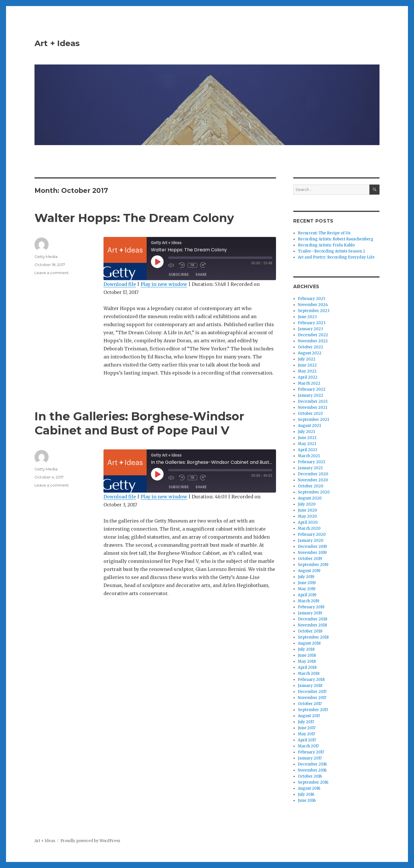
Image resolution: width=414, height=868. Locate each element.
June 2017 (307, 728)
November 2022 (313, 341)
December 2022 (313, 335)
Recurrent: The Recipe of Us (324, 233)
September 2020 (314, 492)
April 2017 (307, 740)
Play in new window (164, 284)
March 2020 (309, 528)
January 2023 (310, 329)
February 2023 (312, 323)
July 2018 (306, 649)
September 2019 (313, 565)
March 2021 (309, 456)
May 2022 (307, 371)
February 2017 (311, 752)
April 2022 (308, 377)
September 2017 (313, 710)
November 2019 (312, 553)
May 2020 (307, 516)
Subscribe (179, 275)
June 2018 (307, 655)
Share (201, 275)
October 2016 (310, 776)
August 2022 (310, 353)
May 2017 (306, 734)
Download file (120, 284)
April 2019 (307, 595)
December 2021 (313, 401)
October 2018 (310, 631)
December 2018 (313, 619)
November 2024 (313, 305)
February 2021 (311, 462)
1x (192, 265)
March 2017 (308, 746)
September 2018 (313, 637)
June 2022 (307, 365)
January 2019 (310, 613)
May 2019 (307, 589)
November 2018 (312, 625)
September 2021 (313, 420)
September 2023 (314, 311)
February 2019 (311, 607)
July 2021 (306, 432)
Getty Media (46, 257)
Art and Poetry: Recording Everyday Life (336, 257)
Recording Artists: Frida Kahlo (326, 245)
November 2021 (313, 408)
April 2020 (308, 522)
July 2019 (306, 577)
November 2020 (313, 480)
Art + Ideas (57, 43)
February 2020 (312, 534)
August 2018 (309, 643)
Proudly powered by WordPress (90, 841)
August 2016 (309, 788)
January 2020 (311, 541)
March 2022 (309, 383)
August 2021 (309, 426)
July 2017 (306, 722)
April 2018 (307, 667)
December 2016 (312, 764)
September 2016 (313, 782)
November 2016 (312, 770)
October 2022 (310, 347)
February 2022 (312, 389)
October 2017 (310, 704)
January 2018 (310, 686)
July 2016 (306, 794)
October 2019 (310, 559)
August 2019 (309, 571)
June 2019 (307, 583)
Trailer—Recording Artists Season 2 (331, 251)
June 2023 (307, 317)
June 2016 (307, 800)
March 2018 (309, 674)
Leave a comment (52, 273)
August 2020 (310, 498)
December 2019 (312, 547)
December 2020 (313, 474)
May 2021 (307, 444)
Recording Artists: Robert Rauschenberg (336, 239)
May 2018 (307, 661)
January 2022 (310, 395)
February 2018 (311, 680)
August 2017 (309, 716)
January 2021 (310, 468)
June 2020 (307, 510)
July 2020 (307, 504)
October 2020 (311, 486)
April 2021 (307, 450)
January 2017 (310, 758)
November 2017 (312, 698)
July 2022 (307, 359)
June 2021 (307, 438)
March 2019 (308, 601)
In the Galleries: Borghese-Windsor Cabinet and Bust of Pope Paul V (139, 423)
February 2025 (312, 299)
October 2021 (310, 414)
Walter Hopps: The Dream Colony (134, 218)
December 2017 (312, 692)
